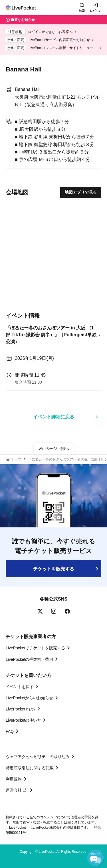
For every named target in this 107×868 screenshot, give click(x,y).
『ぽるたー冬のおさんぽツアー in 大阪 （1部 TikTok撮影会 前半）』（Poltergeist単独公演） (51, 335)
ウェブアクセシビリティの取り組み (38, 757)
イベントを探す (20, 687)
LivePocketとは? (21, 709)
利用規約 (14, 779)
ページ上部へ (57, 448)
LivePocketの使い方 (23, 720)
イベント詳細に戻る (54, 417)
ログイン (96, 11)
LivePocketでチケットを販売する (35, 648)
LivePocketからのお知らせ (29, 698)
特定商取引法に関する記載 (30, 768)
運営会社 (17, 790)
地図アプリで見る (81, 192)
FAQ (10, 731)
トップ (16, 459)
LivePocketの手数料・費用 (29, 659)
